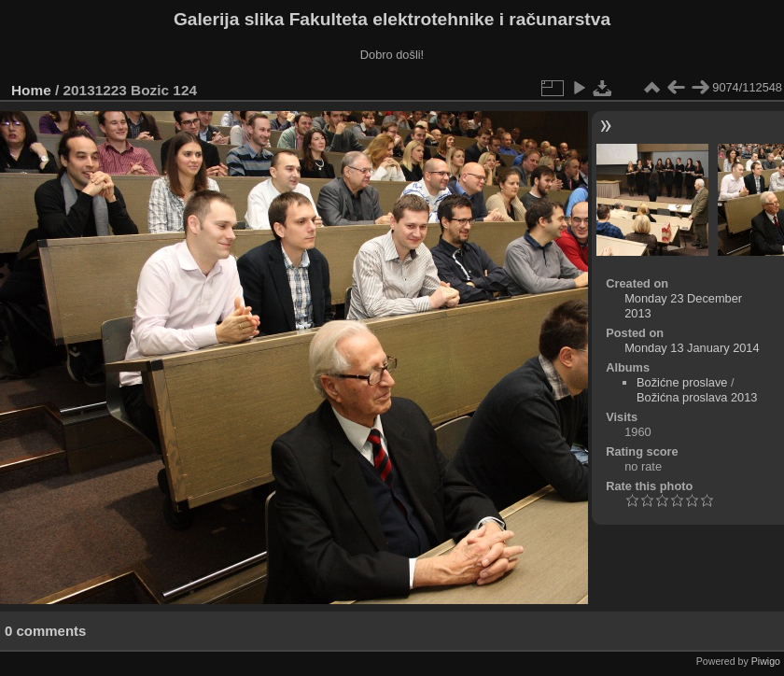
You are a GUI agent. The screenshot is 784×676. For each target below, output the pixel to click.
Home (31, 90)
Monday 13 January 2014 (692, 348)
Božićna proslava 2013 (697, 397)
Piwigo (766, 661)
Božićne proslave (682, 382)
